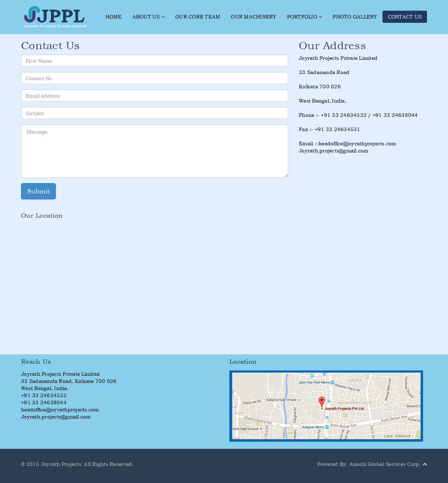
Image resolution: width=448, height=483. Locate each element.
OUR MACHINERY (253, 17)
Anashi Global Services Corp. (385, 464)
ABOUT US (149, 17)
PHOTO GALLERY (355, 17)
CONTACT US (405, 17)
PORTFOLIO (305, 17)
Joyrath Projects (61, 464)
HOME (114, 17)
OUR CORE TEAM (198, 17)
